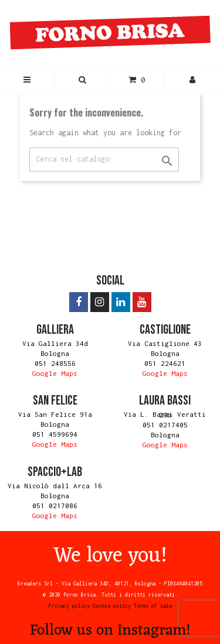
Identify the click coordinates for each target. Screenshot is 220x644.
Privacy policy (69, 606)
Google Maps (55, 373)
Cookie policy (112, 606)
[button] (82, 80)
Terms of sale (153, 606)
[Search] (104, 160)
